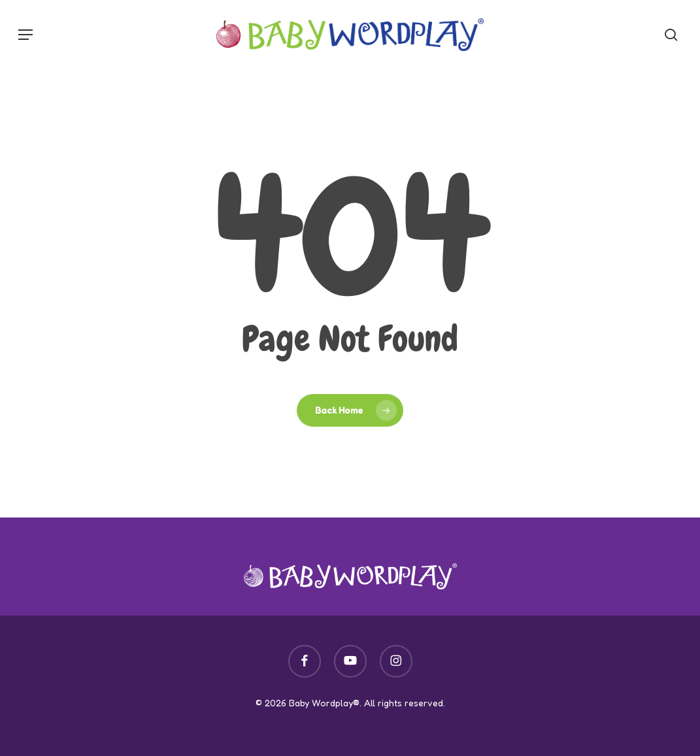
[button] (25, 35)
